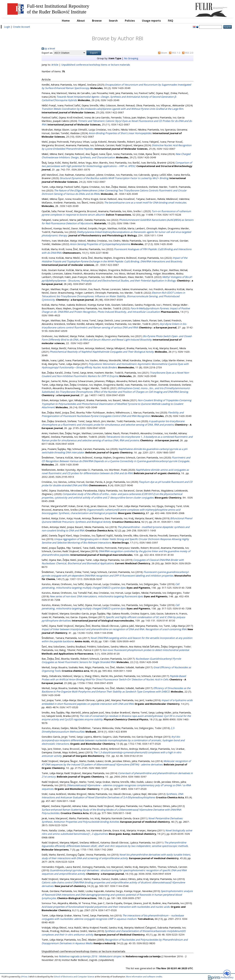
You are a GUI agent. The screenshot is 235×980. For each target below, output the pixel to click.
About (81, 21)
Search (113, 21)
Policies (130, 21)
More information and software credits (144, 977)
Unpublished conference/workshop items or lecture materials (96, 65)
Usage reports (151, 21)
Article (55, 65)
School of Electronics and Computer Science (74, 977)
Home (66, 21)
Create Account (21, 27)
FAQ (171, 21)
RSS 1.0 (176, 53)
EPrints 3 (25, 977)
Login (7, 27)
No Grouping (131, 58)
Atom (164, 53)
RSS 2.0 (189, 53)
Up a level (49, 48)
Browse (97, 21)
